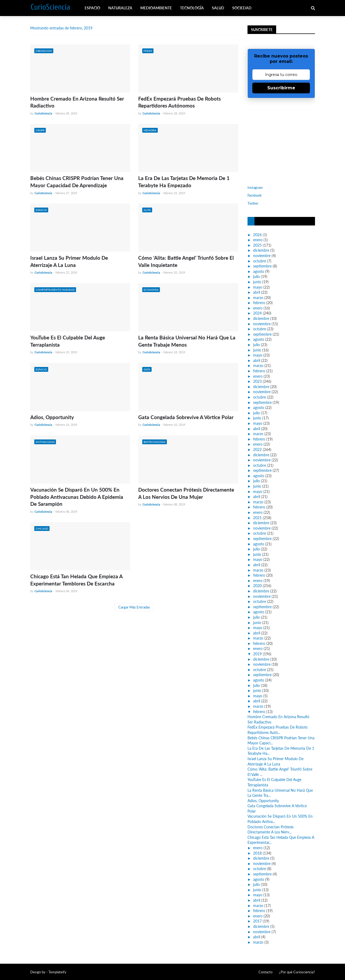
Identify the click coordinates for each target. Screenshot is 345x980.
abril (257, 292)
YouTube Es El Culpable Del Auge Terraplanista (68, 341)
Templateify (57, 972)
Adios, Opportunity (52, 417)
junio (257, 282)
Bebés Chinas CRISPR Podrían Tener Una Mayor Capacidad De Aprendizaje (77, 182)
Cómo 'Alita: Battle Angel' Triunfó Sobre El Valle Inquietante (186, 261)
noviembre (262, 256)
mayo (258, 287)
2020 (257, 586)
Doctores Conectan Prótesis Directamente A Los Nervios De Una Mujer (186, 493)
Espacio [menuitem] (92, 8)
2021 (257, 518)
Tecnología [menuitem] (192, 8)
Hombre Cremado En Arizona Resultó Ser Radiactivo (77, 102)
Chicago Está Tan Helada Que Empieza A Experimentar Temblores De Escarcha (76, 580)
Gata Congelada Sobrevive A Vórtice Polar (186, 417)
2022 (257, 449)
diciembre (261, 250)
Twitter (253, 203)
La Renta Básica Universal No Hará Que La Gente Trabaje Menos (187, 341)
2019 (257, 654)
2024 (257, 313)
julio (256, 276)
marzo (258, 298)
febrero (259, 303)
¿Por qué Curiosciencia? (297, 972)
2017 (257, 921)
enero (258, 240)
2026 (257, 235)
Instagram (255, 187)
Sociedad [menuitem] (242, 8)
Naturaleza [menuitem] (120, 8)
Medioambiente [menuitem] (156, 8)
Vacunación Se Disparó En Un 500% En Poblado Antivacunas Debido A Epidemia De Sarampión (77, 497)
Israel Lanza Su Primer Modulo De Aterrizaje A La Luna (69, 261)
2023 (257, 381)
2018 (257, 853)
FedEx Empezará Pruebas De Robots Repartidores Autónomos (179, 102)
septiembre (262, 266)
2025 (257, 245)
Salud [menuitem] (218, 8)
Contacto (265, 972)
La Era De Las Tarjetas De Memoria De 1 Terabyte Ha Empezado (184, 182)
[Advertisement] (281, 141)
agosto (259, 271)
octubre (260, 261)
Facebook (255, 195)
